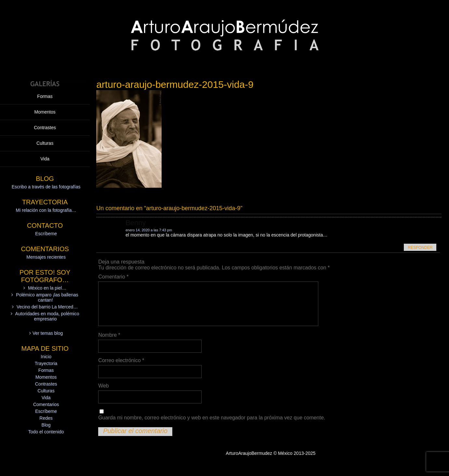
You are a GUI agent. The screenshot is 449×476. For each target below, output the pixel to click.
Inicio (46, 357)
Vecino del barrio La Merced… (47, 307)
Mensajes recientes (46, 257)
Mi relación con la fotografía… (46, 210)
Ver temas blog (48, 333)
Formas (45, 96)
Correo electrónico (121, 360)
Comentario (113, 277)
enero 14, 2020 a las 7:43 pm (149, 230)
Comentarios (46, 404)
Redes (46, 418)
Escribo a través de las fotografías (46, 187)
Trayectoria (46, 363)
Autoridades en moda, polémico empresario (47, 316)
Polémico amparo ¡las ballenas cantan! (47, 297)
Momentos (45, 112)
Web (104, 386)
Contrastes (45, 128)
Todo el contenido (46, 432)
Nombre (109, 335)
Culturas (45, 143)
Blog (46, 425)
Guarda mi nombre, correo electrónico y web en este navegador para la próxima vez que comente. (212, 418)
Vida (45, 159)
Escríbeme (46, 234)
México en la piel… (47, 288)
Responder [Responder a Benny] (420, 248)
